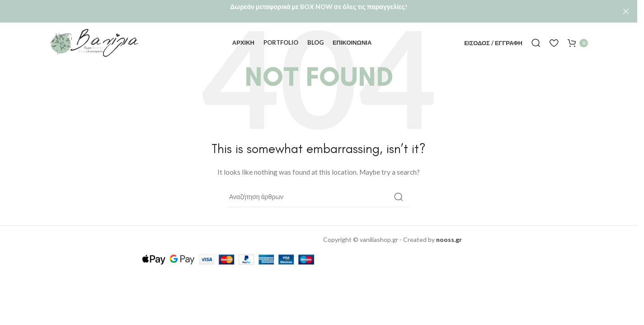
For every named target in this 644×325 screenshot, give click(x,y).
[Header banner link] (319, 11)
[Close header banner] (626, 11)
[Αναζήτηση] (536, 41)
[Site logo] (94, 40)
